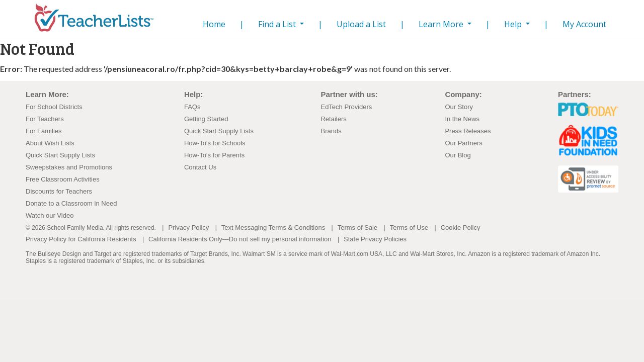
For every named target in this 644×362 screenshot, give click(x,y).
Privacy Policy (188, 228)
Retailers (333, 119)
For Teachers (45, 119)
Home (212, 24)
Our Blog (458, 155)
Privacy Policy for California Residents (81, 239)
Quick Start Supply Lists (60, 155)
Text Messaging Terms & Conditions (273, 228)
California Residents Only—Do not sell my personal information (240, 239)
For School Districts (54, 107)
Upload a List (361, 24)
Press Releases (468, 131)
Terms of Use (409, 228)
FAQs (192, 107)
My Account (584, 24)
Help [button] (514, 24)
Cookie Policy (461, 228)
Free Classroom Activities (63, 179)
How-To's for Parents (214, 155)
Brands (331, 131)
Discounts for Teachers (59, 191)
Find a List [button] (278, 24)
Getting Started (206, 119)
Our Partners (463, 143)
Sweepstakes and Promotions (69, 167)
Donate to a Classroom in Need (71, 203)
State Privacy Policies (375, 239)
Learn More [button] (442, 24)
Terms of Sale (357, 228)
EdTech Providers (346, 107)
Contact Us (200, 167)
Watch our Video (50, 215)
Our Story (459, 107)
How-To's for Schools (215, 143)
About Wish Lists (50, 143)
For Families (44, 131)
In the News (462, 119)
